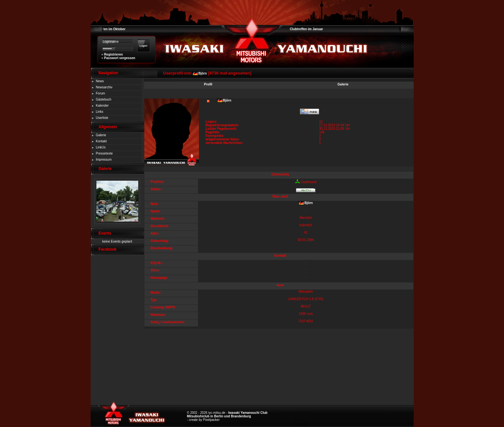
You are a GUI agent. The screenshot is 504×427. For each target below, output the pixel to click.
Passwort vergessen (120, 58)
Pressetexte (104, 153)
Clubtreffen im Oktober (108, 29)
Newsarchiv (104, 87)
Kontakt (101, 141)
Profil (208, 84)
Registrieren (113, 54)
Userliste (102, 118)
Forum (100, 93)
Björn (203, 73)
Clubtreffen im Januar (306, 29)
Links (99, 112)
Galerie (101, 135)
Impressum (104, 160)
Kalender (102, 106)
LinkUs (101, 147)
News (100, 81)
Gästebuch (104, 99)
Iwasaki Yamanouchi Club (248, 413)
